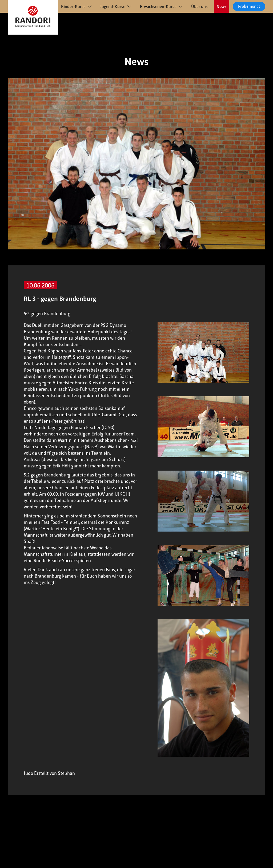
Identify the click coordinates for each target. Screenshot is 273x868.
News (222, 7)
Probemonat (249, 6)
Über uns (199, 7)
